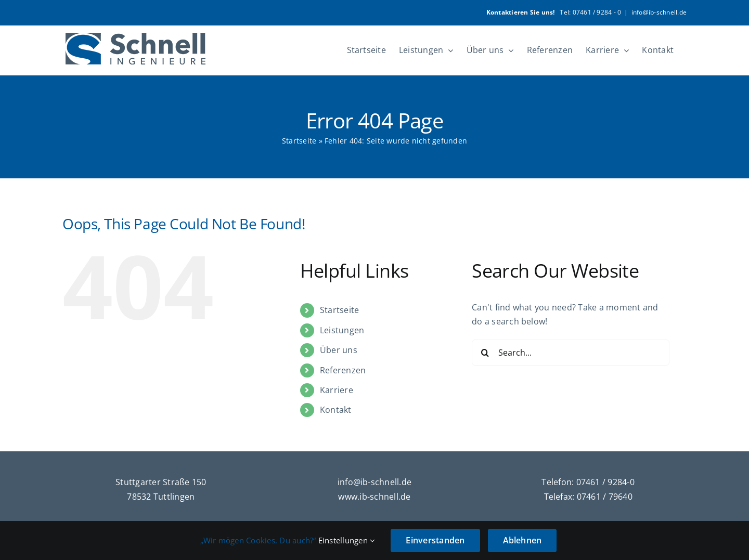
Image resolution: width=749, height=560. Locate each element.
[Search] (485, 353)
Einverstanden (435, 540)
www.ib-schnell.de (374, 497)
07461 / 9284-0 (605, 482)
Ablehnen (522, 540)
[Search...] (571, 353)
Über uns (339, 350)
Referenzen (343, 370)
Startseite (299, 141)
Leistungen (342, 330)
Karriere (337, 390)
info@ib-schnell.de (659, 12)
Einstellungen (347, 540)
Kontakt (336, 410)
